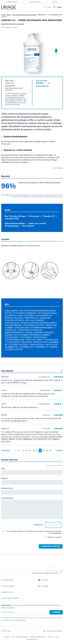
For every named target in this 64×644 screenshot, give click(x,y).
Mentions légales (22, 637)
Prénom (5, 478)
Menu (59, 7)
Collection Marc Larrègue (10, 598)
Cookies (51, 637)
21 (37, 450)
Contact (55, 2)
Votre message (7, 498)
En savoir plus (57, 533)
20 (33, 450)
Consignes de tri (32, 639)
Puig (57, 637)
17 (23, 450)
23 (44, 450)
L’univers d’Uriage (12, 2)
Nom (3, 469)
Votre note (38, 525)
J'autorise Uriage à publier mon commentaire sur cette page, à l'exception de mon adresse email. (32, 532)
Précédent (6, 450)
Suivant (59, 450)
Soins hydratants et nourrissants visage (24, 15)
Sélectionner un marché (53, 631)
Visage (9, 15)
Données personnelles (38, 637)
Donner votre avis (42, 86)
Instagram (43, 586)
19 (30, 450)
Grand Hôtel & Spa (7, 592)
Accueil (3, 15)
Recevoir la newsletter (53, 537)
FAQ (13, 637)
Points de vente (36, 2)
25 (50, 450)
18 (27, 450)
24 (47, 450)
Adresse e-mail (7, 488)
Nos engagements (7, 580)
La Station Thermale (8, 586)
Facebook (43, 580)
